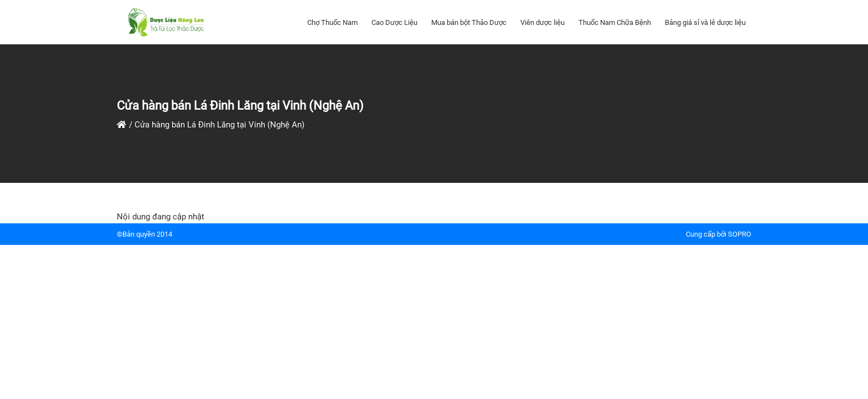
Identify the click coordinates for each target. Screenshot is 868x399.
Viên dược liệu (542, 22)
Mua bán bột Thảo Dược (469, 22)
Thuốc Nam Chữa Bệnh (615, 22)
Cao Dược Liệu (394, 22)
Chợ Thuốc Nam (332, 22)
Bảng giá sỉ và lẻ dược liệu (705, 22)
